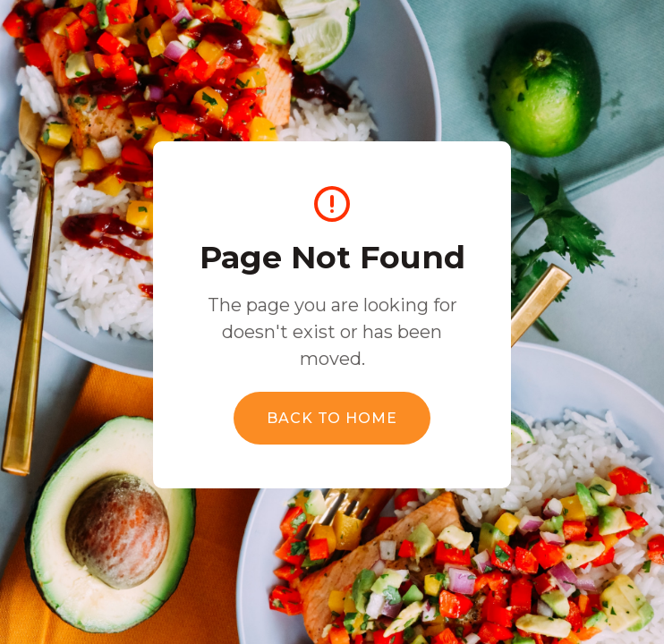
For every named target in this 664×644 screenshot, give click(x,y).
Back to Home (332, 418)
